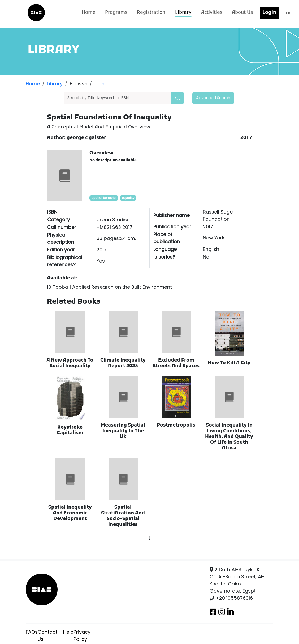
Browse (79, 84)
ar (288, 13)
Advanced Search (213, 98)
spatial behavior (104, 198)
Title (99, 84)
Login (269, 13)
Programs (116, 13)
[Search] (118, 98)
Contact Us (47, 636)
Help (68, 632)
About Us (242, 13)
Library (183, 13)
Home (89, 13)
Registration (151, 13)
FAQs (32, 632)
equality (128, 198)
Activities (212, 13)
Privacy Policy (82, 636)
